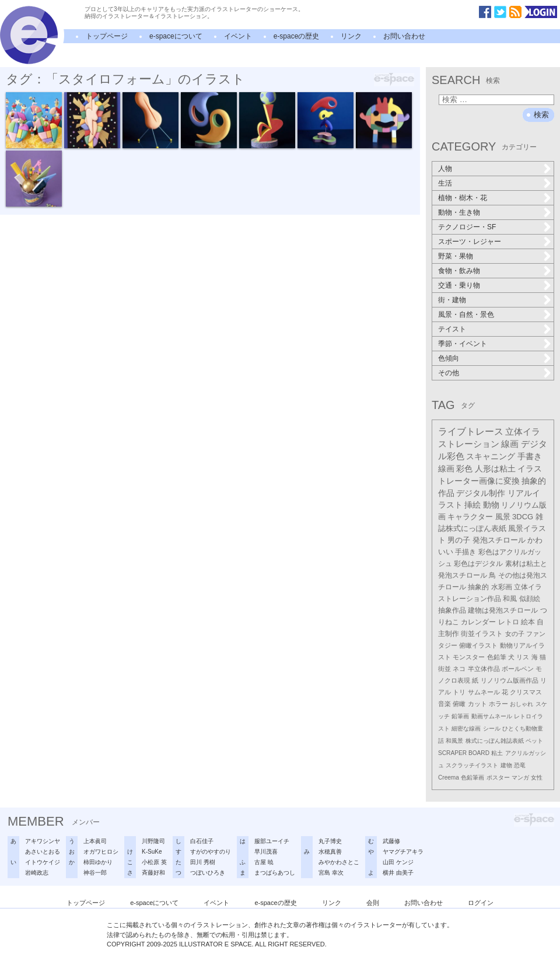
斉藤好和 (153, 873)
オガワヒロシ (101, 852)
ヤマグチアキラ (403, 852)
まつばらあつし (275, 873)
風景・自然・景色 (466, 314)
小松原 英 (154, 862)
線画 (510, 444)
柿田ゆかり (98, 862)
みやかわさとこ (339, 862)
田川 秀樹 (203, 862)
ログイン (481, 903)
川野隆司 (153, 841)
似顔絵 (530, 599)
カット (477, 704)
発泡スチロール (499, 540)
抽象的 (478, 587)
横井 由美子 (398, 873)
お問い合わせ (404, 36)
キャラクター (470, 517)
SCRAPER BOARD (464, 753)
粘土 (497, 753)
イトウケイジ (43, 862)
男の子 (459, 540)
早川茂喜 (266, 852)
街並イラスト (482, 634)
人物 (445, 169)
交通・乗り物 (459, 285)
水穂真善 (330, 852)
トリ (459, 692)
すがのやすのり (211, 852)
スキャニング (491, 456)
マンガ (520, 777)
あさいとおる (43, 852)
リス (523, 657)
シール (492, 728)
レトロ (509, 622)
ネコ (459, 669)
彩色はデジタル (478, 564)
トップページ (107, 36)
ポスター (498, 777)
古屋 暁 (264, 862)
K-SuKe (152, 852)
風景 (503, 517)
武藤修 (391, 841)
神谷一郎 (95, 873)
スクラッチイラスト (472, 765)
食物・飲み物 (459, 271)
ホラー (498, 704)
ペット (534, 741)
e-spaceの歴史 (297, 36)
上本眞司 (95, 841)
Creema (449, 777)
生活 (445, 183)
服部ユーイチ (272, 841)
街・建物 (452, 300)
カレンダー (478, 622)
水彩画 (502, 587)
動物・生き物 (459, 212)
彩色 (464, 469)
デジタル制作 (481, 493)
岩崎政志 (37, 873)
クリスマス (526, 692)
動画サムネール (492, 716)
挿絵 (473, 505)
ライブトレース (471, 431)
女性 (537, 777)
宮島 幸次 (331, 873)
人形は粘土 (495, 469)
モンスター (469, 657)
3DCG (523, 517)
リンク (351, 36)
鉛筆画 (460, 716)
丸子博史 (330, 841)
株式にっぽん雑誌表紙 (495, 741)
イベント (238, 36)
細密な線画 (466, 728)
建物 (506, 765)
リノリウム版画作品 (510, 680)
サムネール (484, 692)
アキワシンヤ (43, 841)
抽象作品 (452, 610)
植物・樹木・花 (463, 198)
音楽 (444, 704)
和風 (510, 599)
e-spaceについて (176, 36)
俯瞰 (459, 704)
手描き (466, 552)
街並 (444, 669)
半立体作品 (484, 669)
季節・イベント (463, 344)
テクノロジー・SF (467, 227)
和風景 (454, 741)
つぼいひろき (208, 873)
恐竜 (520, 765)
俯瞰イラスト (478, 645)
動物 (491, 505)
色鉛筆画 (473, 777)
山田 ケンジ (398, 862)
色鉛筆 (497, 657)
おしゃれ (521, 704)
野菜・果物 (456, 256)
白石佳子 (202, 841)
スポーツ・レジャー (470, 242)
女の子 (515, 634)
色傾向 (449, 358)
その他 (449, 373)
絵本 (528, 622)
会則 (373, 903)
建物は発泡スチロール (503, 610)
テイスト (452, 329)
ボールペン (518, 669)
